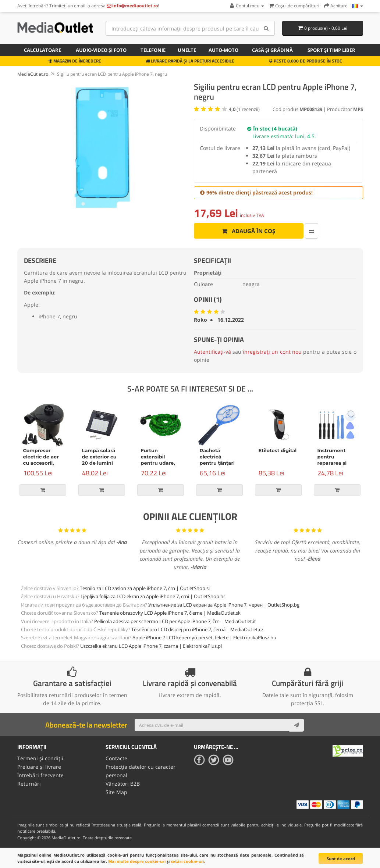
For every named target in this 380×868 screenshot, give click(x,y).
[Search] (267, 28)
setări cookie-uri (187, 861)
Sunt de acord (341, 859)
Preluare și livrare (39, 766)
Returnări (29, 783)
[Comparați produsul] (295, 231)
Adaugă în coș (240, 231)
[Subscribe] (296, 725)
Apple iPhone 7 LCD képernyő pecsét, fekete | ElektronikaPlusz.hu (204, 637)
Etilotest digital (278, 450)
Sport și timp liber (331, 50)
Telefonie (153, 50)
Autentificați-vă (212, 352)
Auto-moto (223, 50)
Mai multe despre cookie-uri (137, 861)
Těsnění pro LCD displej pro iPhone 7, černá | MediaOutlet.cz (197, 629)
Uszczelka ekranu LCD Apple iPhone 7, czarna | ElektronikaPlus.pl (151, 646)
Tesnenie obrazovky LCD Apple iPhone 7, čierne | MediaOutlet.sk (170, 613)
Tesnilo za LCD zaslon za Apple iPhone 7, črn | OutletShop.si (145, 588)
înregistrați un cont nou (272, 352)
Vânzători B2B (123, 783)
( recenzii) (244, 109)
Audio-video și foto (101, 50)
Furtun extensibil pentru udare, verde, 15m (158, 460)
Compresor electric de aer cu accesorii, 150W (41, 460)
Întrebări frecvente (40, 775)
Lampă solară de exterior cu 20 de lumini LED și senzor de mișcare (99, 463)
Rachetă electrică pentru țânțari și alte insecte (217, 460)
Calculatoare (42, 50)
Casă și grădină (272, 50)
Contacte (116, 758)
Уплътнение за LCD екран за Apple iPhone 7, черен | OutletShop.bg (224, 605)
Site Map (116, 791)
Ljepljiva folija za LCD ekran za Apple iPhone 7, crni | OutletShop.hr (153, 596)
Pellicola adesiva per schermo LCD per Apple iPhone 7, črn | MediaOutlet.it (175, 621)
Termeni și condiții (40, 758)
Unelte (187, 50)
